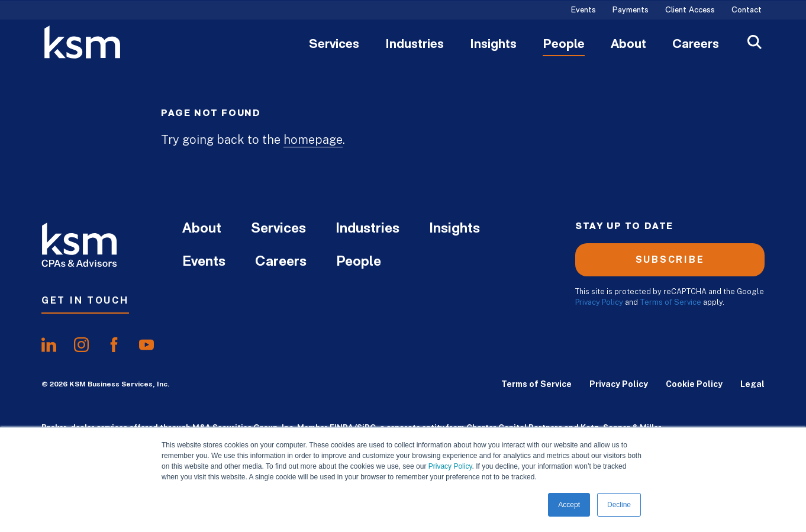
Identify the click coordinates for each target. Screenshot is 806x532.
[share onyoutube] (146, 345)
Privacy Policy (450, 466)
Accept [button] (569, 505)
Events (583, 11)
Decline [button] (619, 505)
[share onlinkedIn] (49, 345)
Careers (696, 45)
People (564, 45)
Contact (747, 11)
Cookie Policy (694, 384)
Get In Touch (85, 300)
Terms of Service (670, 302)
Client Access (690, 11)
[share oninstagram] (81, 345)
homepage (313, 140)
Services (334, 45)
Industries (415, 45)
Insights (493, 45)
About (628, 45)
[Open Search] (755, 43)
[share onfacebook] (114, 345)
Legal (752, 384)
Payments (631, 11)
